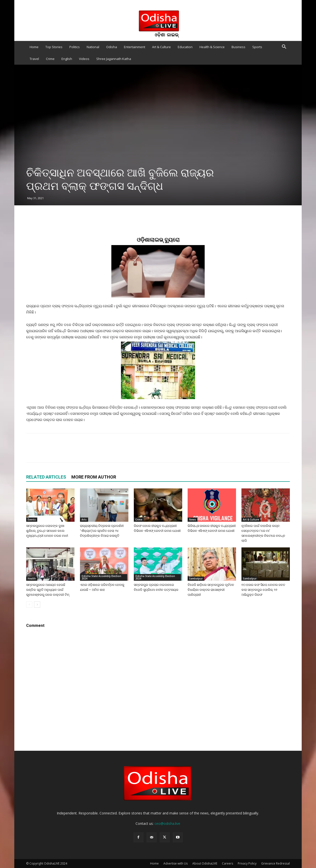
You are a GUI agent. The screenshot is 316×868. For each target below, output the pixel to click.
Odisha (112, 47)
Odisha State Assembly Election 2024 (101, 577)
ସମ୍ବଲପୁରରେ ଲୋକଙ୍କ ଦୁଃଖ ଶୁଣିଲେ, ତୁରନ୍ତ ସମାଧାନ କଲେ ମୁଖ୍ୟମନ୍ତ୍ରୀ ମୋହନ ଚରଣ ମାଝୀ (47, 531)
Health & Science (212, 47)
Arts (84, 520)
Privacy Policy (247, 863)
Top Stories (54, 47)
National (93, 47)
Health (32, 579)
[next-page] (37, 605)
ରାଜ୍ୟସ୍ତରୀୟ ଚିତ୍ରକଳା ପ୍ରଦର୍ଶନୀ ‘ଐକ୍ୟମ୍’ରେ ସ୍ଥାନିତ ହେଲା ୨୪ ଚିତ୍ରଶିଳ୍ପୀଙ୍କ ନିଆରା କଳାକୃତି (102, 531)
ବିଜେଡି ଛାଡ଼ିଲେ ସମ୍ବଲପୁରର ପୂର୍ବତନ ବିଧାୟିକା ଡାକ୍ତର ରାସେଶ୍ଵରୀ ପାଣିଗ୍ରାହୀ (211, 590)
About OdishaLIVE (205, 863)
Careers (227, 863)
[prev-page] (29, 605)
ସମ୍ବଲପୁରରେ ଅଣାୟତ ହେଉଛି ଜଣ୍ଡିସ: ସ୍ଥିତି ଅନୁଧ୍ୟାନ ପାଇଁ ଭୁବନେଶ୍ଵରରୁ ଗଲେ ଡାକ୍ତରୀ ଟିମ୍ (48, 590)
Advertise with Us (176, 863)
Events (32, 520)
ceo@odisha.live (167, 823)
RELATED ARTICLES (46, 477)
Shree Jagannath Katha (114, 59)
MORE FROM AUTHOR (94, 477)
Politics (75, 47)
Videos (84, 59)
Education (185, 47)
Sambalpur (196, 579)
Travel (34, 59)
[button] (284, 47)
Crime (50, 59)
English (67, 59)
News (193, 520)
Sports (257, 47)
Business (238, 47)
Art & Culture (161, 47)
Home (34, 47)
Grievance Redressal (276, 863)
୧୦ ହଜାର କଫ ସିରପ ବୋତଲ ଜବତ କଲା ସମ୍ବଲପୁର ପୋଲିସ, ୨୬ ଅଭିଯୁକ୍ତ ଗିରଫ (263, 590)
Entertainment (135, 47)
